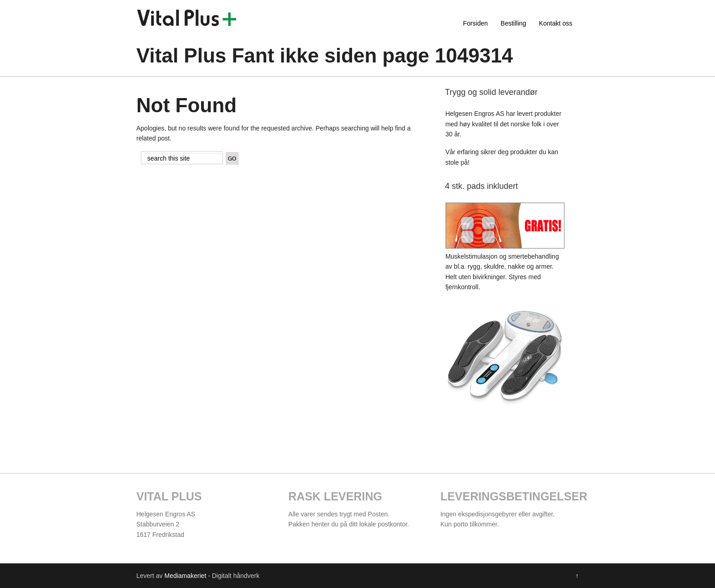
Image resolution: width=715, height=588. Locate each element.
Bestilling (513, 23)
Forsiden (475, 23)
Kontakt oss (556, 23)
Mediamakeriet (185, 576)
